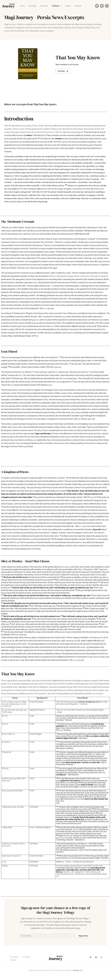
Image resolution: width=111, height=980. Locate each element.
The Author (42, 6)
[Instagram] (107, 6)
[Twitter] (97, 6)
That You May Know (24, 673)
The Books (53, 6)
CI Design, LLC (78, 970)
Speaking (74, 6)
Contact (65, 6)
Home (22, 6)
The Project (31, 6)
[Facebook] (102, 6)
